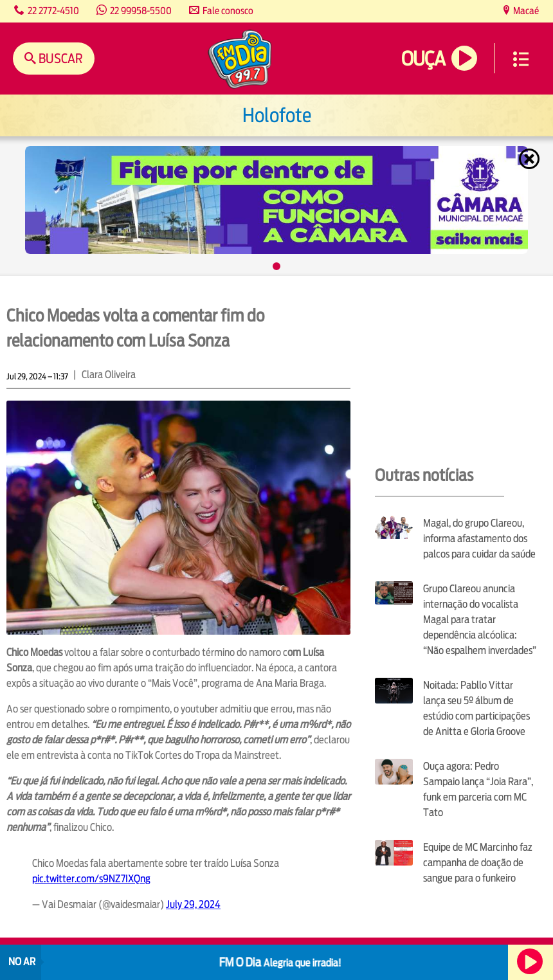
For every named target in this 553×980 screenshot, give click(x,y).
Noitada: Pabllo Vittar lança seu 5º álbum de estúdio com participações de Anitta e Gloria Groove (476, 708)
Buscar (59, 58)
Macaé (525, 11)
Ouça (423, 59)
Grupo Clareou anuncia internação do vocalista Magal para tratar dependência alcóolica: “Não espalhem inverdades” (480, 620)
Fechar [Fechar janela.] (530, 159)
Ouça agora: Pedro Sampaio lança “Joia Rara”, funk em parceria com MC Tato (478, 789)
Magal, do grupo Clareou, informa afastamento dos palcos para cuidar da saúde (479, 539)
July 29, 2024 (193, 904)
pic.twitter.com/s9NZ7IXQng (91, 879)
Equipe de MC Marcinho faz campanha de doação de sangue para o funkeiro (478, 863)
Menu (521, 59)
